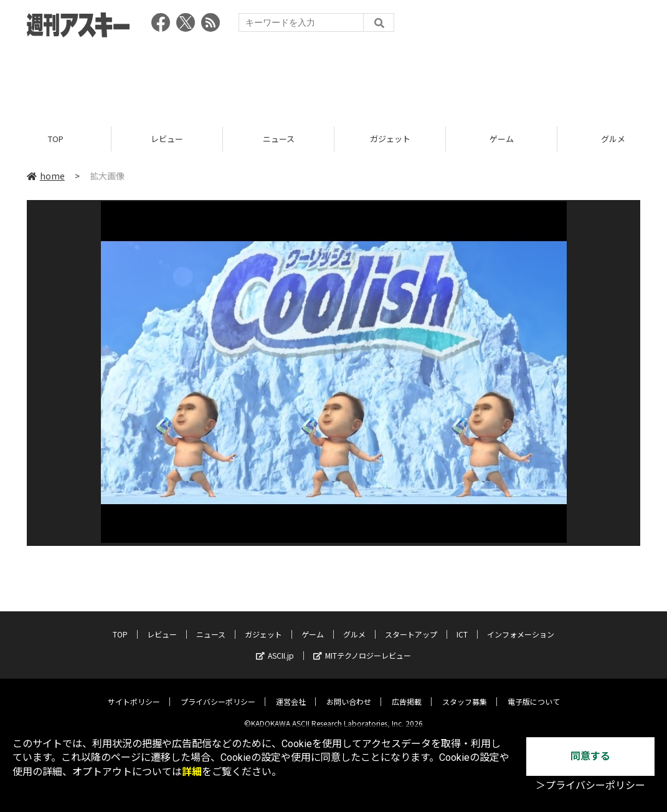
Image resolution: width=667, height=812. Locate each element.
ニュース (279, 139)
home (46, 176)
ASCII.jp (275, 646)
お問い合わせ (349, 692)
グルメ (354, 625)
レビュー (167, 139)
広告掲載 (407, 692)
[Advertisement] (334, 78)
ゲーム (502, 139)
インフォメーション (521, 625)
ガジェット (390, 139)
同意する (590, 756)
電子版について (534, 692)
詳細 (192, 772)
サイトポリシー (134, 692)
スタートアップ (411, 625)
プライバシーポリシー (218, 692)
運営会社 (291, 692)
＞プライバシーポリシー (590, 786)
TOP (56, 139)
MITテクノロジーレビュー (362, 646)
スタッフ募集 (465, 692)
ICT (462, 625)
